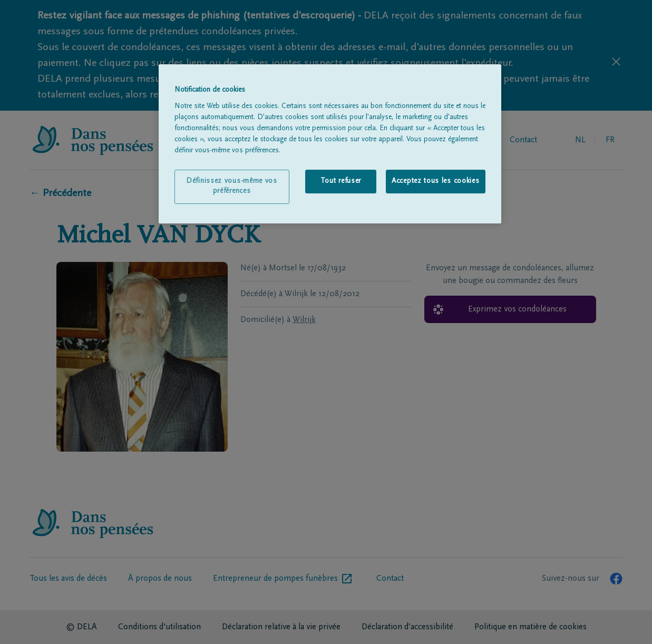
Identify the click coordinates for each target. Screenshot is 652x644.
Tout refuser (341, 181)
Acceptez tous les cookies (436, 181)
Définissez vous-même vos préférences (232, 187)
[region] (330, 144)
